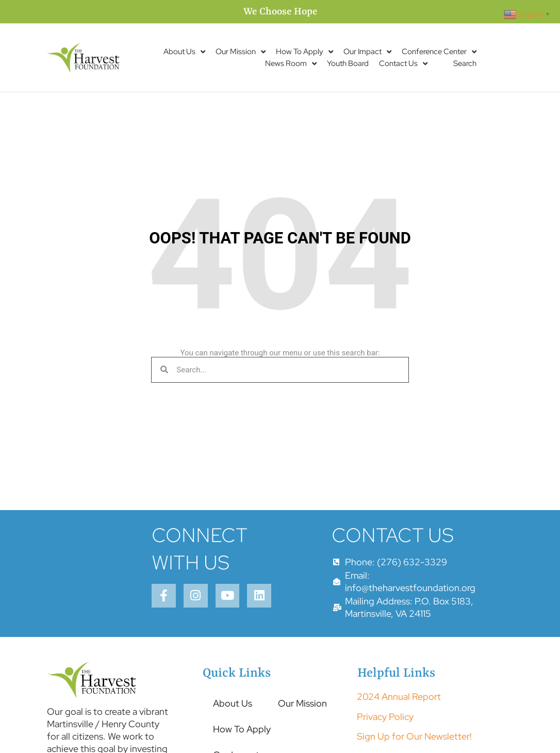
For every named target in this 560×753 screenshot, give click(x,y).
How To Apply (304, 52)
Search (465, 63)
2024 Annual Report (399, 718)
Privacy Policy (385, 738)
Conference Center (439, 52)
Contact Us (403, 64)
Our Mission (241, 52)
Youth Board (348, 63)
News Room (291, 64)
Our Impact (367, 52)
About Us (184, 52)
